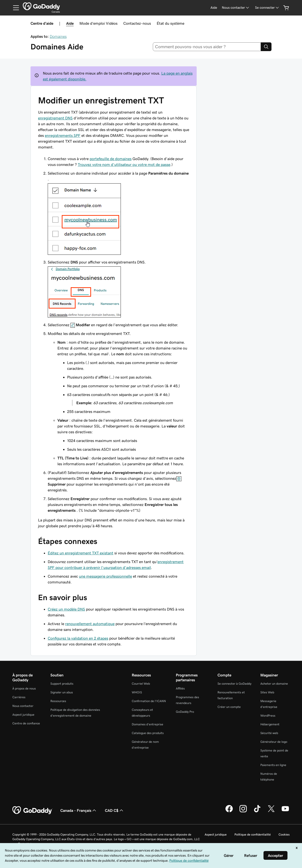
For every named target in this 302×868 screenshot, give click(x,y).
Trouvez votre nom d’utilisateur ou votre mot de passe (124, 164)
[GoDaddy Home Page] (32, 810)
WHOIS (137, 692)
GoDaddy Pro (185, 712)
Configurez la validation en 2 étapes (78, 638)
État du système (170, 23)
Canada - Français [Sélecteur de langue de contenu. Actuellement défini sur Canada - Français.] (79, 810)
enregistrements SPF (63, 135)
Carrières (19, 697)
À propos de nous (24, 688)
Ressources (58, 701)
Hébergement (270, 724)
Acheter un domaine (274, 684)
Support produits (62, 684)
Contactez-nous (137, 23)
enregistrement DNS (55, 118)
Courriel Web (141, 684)
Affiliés (180, 688)
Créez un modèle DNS (66, 609)
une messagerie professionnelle (105, 576)
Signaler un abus (62, 692)
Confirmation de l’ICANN (149, 701)
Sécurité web (269, 733)
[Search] (266, 47)
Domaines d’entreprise (147, 724)
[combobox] (207, 47)
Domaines (58, 36)
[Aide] (214, 8)
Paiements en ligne (273, 765)
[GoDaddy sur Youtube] (285, 812)
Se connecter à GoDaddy (234, 684)
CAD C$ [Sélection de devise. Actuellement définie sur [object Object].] (115, 810)
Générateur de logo (274, 742)
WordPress (268, 716)
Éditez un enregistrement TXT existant (81, 553)
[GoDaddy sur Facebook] (229, 812)
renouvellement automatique (90, 624)
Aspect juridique (23, 715)
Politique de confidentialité (253, 834)
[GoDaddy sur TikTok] (257, 812)
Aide (70, 23)
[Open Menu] (14, 8)
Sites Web (267, 692)
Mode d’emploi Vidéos (98, 23)
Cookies (284, 834)
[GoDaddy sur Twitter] (271, 812)
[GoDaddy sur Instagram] (243, 812)
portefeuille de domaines (111, 159)
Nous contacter (23, 706)
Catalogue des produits (148, 733)
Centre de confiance (26, 723)
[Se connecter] (267, 8)
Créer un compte (229, 707)
